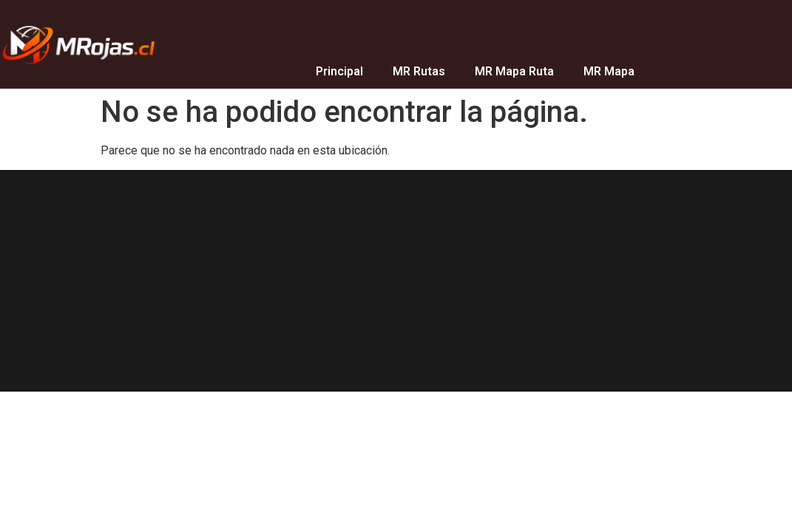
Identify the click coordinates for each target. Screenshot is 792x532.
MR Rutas (419, 71)
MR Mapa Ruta (514, 71)
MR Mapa (609, 71)
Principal (339, 71)
